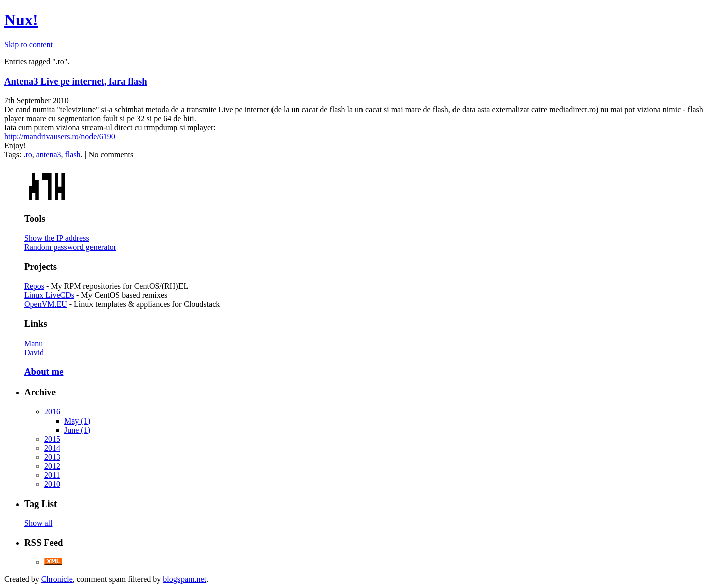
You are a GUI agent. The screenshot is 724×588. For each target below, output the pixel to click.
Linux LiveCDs (49, 295)
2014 (52, 448)
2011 (52, 475)
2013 (52, 457)
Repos (34, 286)
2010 (52, 484)
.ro (27, 155)
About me (44, 371)
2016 (52, 412)
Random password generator (70, 247)
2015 (52, 439)
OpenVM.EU (46, 304)
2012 (52, 466)
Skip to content (28, 45)
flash (73, 155)
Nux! (21, 20)
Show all (38, 523)
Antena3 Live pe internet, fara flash (76, 81)
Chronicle (57, 579)
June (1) (77, 430)
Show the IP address (57, 238)
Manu (33, 343)
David (34, 352)
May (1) (77, 421)
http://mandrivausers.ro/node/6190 (60, 137)
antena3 (49, 155)
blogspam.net (185, 579)
